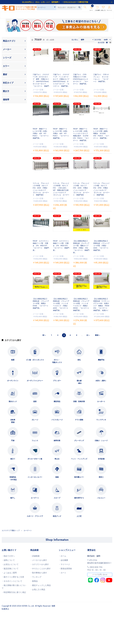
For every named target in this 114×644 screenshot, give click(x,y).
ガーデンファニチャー (35, 381)
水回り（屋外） (101, 381)
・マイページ (64, 564)
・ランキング (36, 577)
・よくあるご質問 (9, 573)
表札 (79, 360)
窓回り (101, 477)
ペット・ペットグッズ (79, 459)
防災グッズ (57, 516)
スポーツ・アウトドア (35, 516)
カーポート (101, 401)
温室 (35, 401)
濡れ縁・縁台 (79, 382)
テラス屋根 (79, 420)
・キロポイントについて (12, 581)
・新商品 (34, 581)
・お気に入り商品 (38, 589)
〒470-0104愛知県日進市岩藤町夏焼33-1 (99, 562)
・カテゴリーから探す (40, 564)
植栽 (57, 477)
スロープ (57, 498)
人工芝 (79, 516)
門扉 (13, 441)
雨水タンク (13, 401)
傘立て (13, 459)
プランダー (57, 381)
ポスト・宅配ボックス (57, 361)
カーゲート (35, 498)
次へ (88, 335)
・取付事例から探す (39, 573)
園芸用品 (57, 401)
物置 (13, 360)
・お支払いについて (10, 564)
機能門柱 (101, 360)
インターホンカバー (35, 477)
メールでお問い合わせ (100, 575)
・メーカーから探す (39, 560)
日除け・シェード (101, 441)
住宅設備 (101, 459)
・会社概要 (63, 560)
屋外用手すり (79, 498)
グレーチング (79, 441)
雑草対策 (57, 441)
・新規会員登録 (65, 569)
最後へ (97, 335)
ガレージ (35, 420)
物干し (13, 498)
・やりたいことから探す (40, 569)
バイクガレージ (57, 420)
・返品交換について (10, 569)
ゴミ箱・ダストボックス (35, 360)
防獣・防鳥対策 (79, 401)
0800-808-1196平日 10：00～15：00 (96, 569)
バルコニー (101, 498)
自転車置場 (13, 421)
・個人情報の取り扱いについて (14, 587)
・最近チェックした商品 (40, 585)
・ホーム (62, 556)
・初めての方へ (8, 556)
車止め (57, 459)
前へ (44, 335)
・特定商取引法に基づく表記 (14, 592)
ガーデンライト (13, 381)
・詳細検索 (35, 556)
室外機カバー (79, 477)
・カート (62, 573)
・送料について (8, 560)
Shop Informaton (57, 540)
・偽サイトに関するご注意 (13, 577)
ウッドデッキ (101, 420)
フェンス (35, 441)
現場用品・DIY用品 (13, 478)
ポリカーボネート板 (35, 459)
